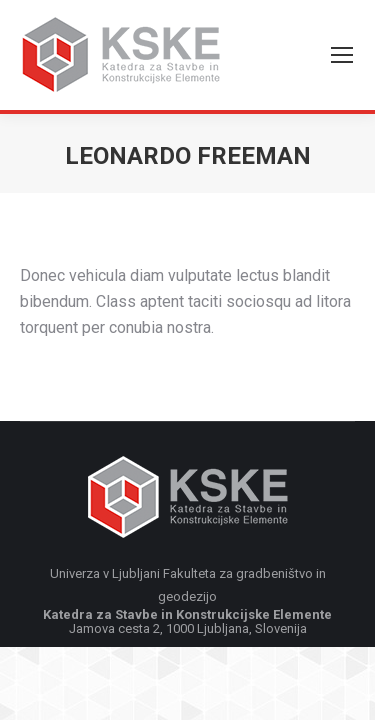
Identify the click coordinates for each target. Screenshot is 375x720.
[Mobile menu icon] (342, 55)
